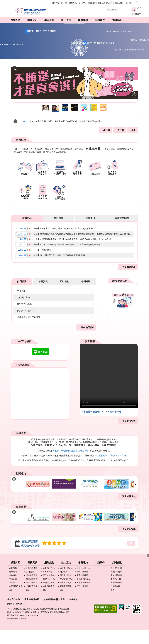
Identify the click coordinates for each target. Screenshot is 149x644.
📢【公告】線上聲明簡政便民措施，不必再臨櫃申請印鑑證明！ (53, 266)
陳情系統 (73, 3)
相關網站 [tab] (86, 293)
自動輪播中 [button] (15, 68)
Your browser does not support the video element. (109, 388)
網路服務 (49, 20)
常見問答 (82, 3)
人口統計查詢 (23, 310)
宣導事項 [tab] (90, 218)
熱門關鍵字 (136, 14)
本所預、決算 (116, 593)
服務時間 (21, 445)
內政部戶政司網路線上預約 (50, 582)
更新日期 (11, 618)
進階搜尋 (140, 10)
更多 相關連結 (129, 510)
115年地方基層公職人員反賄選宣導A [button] (55, 108)
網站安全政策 (14, 613)
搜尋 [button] (134, 10)
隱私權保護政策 (32, 613)
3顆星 (53, 557)
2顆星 (49, 557)
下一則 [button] (120, 130)
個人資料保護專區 (25, 323)
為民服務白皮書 (16, 600)
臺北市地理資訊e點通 (67, 596)
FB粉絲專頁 (23, 377)
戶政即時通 (48, 586)
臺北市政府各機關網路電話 (50, 593)
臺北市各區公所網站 (84, 593)
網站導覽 (56, 3)
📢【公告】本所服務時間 (35, 259)
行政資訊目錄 (116, 586)
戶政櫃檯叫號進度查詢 (67, 593)
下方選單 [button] (148, 569)
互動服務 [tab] (64, 293)
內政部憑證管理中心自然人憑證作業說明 (50, 600)
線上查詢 (66, 20)
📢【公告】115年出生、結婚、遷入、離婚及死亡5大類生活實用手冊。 (56, 230)
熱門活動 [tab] (59, 218)
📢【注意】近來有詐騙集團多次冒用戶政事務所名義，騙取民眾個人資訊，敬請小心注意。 (66, 244)
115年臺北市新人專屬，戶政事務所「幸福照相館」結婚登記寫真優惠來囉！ (61, 122)
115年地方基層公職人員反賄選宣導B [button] (46, 108)
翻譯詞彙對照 (32, 593)
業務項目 (13, 596)
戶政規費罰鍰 (32, 589)
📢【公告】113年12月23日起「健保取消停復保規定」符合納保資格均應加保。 (60, 252)
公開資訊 (117, 20)
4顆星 (58, 557)
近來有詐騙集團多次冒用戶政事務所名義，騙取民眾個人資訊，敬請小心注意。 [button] (74, 108)
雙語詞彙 (92, 3)
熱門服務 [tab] (22, 293)
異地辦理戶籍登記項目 (33, 596)
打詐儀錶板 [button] (65, 108)
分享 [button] (140, 3)
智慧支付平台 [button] (84, 108)
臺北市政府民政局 (105, 3)
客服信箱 (73, 613)
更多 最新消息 (129, 279)
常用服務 (21, 140)
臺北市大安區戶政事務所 (30, 11)
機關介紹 (15, 20)
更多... (12, 604)
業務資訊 (32, 20)
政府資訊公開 (116, 582)
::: (1, 569)
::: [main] (10, 61)
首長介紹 (13, 593)
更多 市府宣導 (129, 543)
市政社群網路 (82, 600)
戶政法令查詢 (32, 582)
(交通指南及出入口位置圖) (58, 623)
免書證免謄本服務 (33, 600)
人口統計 (30, 586)
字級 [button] (135, 3)
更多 (133, 130)
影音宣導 (90, 354)
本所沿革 (13, 582)
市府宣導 (21, 520)
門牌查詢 (64, 586)
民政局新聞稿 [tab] (122, 218)
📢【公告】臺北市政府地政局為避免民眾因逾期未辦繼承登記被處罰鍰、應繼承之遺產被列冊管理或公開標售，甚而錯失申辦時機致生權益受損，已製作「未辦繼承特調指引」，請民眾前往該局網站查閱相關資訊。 (75, 237)
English (64, 3)
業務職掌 (13, 589)
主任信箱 (21, 303)
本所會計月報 (116, 589)
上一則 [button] (107, 130)
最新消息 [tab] (27, 218)
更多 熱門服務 (87, 340)
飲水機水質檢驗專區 (118, 600)
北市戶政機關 (82, 589)
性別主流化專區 (24, 316)
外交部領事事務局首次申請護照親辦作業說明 (50, 596)
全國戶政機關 (82, 586)
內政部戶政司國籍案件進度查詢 (67, 582)
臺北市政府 (119, 3)
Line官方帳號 (24, 354)
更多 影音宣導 (129, 433)
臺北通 (129, 3)
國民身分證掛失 (50, 589)
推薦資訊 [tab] (43, 293)
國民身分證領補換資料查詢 (67, 589)
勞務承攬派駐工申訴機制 (29, 329)
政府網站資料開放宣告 (54, 613)
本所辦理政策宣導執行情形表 (118, 596)
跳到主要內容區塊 (1, 1)
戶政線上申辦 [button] (94, 108)
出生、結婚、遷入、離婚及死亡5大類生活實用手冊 (84, 582)
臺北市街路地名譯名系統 (67, 600)
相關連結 (83, 20)
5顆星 (62, 557)
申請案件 (100, 20)
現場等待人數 (120, 292)
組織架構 (13, 586)
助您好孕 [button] (103, 108)
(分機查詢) (28, 626)
